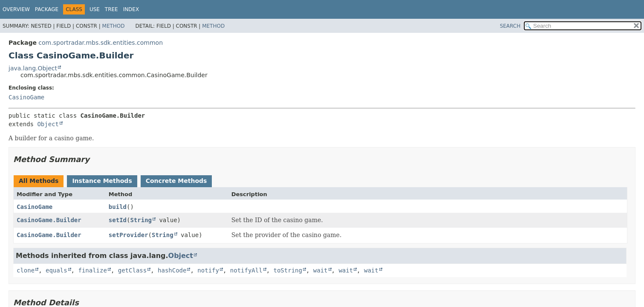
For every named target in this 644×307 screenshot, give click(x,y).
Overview (16, 9)
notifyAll (246, 270)
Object (48, 124)
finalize (92, 270)
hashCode (172, 270)
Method (114, 26)
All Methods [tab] (39, 181)
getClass (132, 270)
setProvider (129, 235)
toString (288, 270)
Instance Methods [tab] (102, 181)
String (141, 220)
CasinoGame (26, 97)
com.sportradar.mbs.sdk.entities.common (101, 43)
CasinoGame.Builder (49, 220)
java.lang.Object (33, 68)
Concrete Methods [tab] (176, 181)
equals (56, 270)
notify (208, 270)
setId (118, 220)
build (118, 207)
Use (95, 9)
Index (131, 9)
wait (321, 270)
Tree (111, 9)
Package (47, 9)
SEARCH (510, 26)
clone (26, 270)
